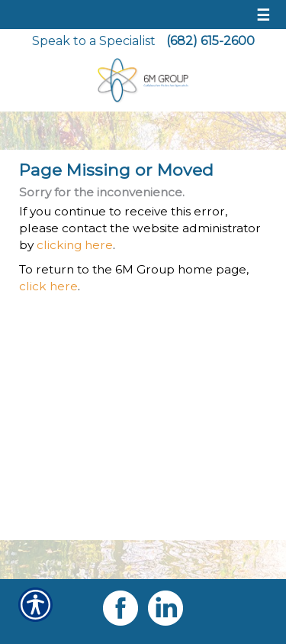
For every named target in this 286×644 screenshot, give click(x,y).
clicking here (75, 245)
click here (48, 286)
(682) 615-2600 (210, 41)
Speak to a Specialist (94, 41)
